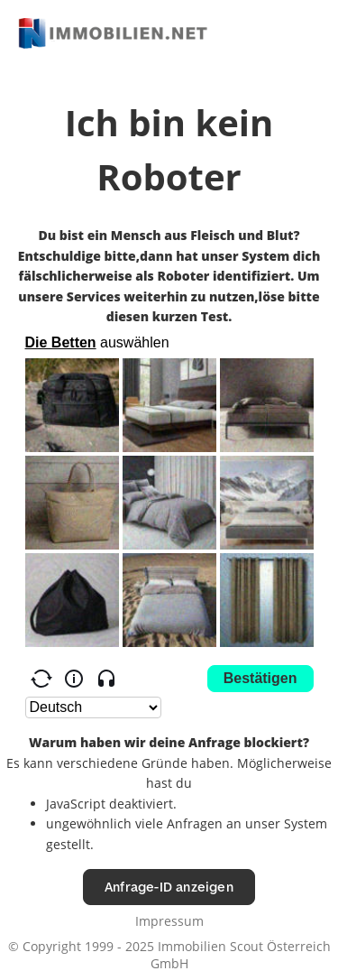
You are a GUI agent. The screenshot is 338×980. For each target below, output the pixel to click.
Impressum (169, 921)
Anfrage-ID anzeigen (169, 887)
